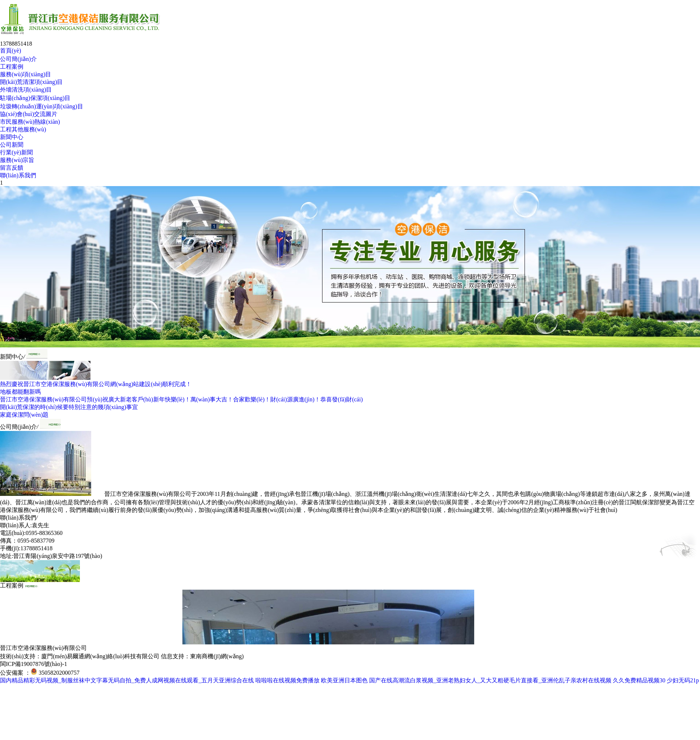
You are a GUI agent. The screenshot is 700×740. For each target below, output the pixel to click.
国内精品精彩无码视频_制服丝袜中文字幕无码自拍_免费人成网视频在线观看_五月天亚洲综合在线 (127, 680)
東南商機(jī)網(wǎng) (217, 656)
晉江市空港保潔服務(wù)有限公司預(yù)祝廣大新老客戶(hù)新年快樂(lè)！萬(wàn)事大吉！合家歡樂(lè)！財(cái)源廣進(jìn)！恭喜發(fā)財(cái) (181, 399)
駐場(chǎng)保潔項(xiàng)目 (35, 98)
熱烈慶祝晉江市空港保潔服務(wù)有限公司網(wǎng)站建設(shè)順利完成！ (96, 384)
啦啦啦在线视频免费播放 (287, 680)
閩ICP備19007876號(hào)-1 (34, 664)
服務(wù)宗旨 (17, 160)
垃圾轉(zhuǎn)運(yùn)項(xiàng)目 (42, 106)
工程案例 (12, 67)
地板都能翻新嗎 (20, 392)
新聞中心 (12, 137)
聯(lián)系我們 (18, 175)
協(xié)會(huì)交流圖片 (29, 114)
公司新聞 (12, 145)
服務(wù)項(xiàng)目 (26, 74)
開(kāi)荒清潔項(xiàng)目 (31, 82)
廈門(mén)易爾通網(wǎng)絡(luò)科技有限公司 (100, 656)
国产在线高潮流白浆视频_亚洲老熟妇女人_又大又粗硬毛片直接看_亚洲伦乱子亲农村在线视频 (490, 680)
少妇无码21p (683, 680)
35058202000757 (59, 673)
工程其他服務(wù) (23, 129)
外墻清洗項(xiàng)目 (26, 90)
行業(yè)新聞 (16, 152)
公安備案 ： (19, 673)
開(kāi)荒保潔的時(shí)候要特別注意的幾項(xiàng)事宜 (69, 407)
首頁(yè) (11, 51)
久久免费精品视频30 (639, 680)
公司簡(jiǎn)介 (18, 59)
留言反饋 (12, 168)
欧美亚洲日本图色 (344, 680)
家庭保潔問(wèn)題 (24, 415)
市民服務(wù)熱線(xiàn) (30, 122)
